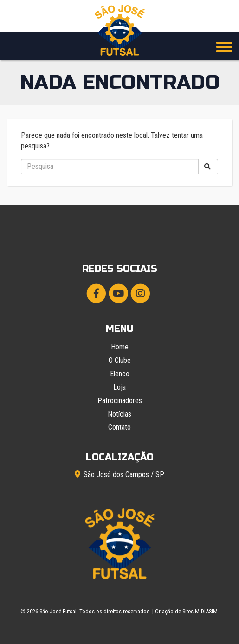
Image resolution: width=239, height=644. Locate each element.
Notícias (119, 414)
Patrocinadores (120, 401)
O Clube (120, 360)
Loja (119, 387)
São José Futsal (58, 611)
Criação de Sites (174, 611)
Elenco (120, 374)
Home (120, 347)
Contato (119, 427)
